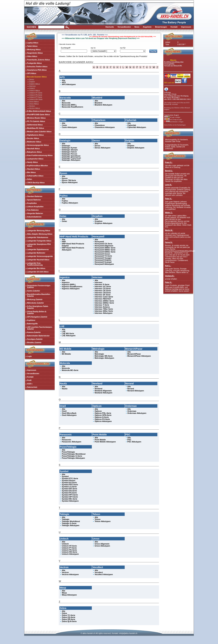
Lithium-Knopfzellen (35, 207)
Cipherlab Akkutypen (137, 127)
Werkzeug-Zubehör (35, 300)
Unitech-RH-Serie (36, 99)
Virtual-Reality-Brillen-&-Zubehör (37, 313)
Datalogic (66, 146)
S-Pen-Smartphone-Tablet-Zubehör (38, 307)
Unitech (32, 88)
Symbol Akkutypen (70, 501)
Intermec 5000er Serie (104, 303)
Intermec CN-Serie (103, 293)
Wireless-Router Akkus (36, 118)
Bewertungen (175, 156)
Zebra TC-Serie (68, 615)
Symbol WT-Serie (69, 489)
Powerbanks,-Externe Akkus (38, 60)
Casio (64, 125)
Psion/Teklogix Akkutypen (73, 458)
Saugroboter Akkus (35, 53)
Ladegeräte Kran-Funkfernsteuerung (35, 264)
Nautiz (65, 389)
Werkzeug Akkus (34, 50)
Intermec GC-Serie (103, 287)
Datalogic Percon (69, 154)
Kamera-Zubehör (34, 332)
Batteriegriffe (32, 324)
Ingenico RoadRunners (72, 287)
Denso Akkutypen (102, 148)
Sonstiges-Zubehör (35, 339)
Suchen (31, 27)
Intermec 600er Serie (104, 311)
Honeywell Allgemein (104, 246)
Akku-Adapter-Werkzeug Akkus (40, 234)
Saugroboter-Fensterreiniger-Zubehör (39, 287)
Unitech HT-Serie (69, 546)
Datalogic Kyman (69, 148)
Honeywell (99, 242)
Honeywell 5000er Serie (105, 252)
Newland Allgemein (103, 391)
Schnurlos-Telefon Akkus (37, 67)
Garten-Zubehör (34, 291)
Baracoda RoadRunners (72, 107)
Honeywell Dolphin (103, 260)
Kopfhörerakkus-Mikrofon (37, 166)
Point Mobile (100, 440)
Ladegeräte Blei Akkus (36, 268)
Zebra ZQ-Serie (69, 617)
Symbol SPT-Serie (70, 497)
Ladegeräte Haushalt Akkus (38, 260)
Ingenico (66, 282)
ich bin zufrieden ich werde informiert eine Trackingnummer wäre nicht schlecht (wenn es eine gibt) (178, 235)
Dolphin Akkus (34, 84)
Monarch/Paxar (134, 354)
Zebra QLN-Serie (69, 621)
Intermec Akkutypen (103, 313)
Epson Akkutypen (70, 182)
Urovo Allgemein (102, 544)
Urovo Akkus (34, 102)
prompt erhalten (178, 277)
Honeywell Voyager (103, 258)
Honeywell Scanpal (103, 262)
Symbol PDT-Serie (70, 485)
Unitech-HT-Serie (36, 93)
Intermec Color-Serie (104, 297)
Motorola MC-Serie (70, 370)
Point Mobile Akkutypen (105, 442)
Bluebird (98, 103)
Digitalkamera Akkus (35, 135)
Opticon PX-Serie (102, 419)
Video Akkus (32, 56)
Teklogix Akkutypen (71, 525)
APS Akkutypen (69, 84)
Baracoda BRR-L (69, 105)
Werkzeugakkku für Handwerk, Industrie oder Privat (177, 141)
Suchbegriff (65, 48)
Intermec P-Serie (102, 284)
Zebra (64, 613)
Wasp (64, 593)
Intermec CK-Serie (103, 291)
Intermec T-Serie (102, 305)
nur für (123, 48)
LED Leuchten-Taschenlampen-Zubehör (40, 328)
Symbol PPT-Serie (70, 495)
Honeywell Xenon (102, 254)
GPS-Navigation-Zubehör (37, 317)
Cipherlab (132, 125)
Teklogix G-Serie (69, 523)
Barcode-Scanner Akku (67, 44)
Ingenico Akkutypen (71, 289)
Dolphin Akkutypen (136, 148)
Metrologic (99, 354)
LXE (64, 331)
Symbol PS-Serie (69, 493)
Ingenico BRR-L (69, 284)
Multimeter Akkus (34, 142)
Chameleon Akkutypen (105, 127)
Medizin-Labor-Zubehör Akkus (39, 132)
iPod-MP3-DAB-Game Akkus (38, 115)
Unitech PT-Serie (69, 548)
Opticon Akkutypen (103, 421)
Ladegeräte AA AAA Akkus (38, 272)
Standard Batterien (35, 196)
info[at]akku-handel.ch (128, 633)
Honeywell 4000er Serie (105, 250)
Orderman (132, 411)
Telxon (98, 519)
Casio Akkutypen (69, 127)
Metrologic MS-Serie (104, 356)
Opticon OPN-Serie (103, 415)
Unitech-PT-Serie (36, 97)
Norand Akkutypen (136, 391)
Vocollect (99, 572)
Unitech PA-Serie (69, 550)
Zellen (30, 179)
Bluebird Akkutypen (103, 105)
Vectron (32, 106)
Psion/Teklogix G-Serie (72, 456)
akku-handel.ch (89, 633)
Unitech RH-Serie (69, 552)
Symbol (65, 476)
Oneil (64, 411)
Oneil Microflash (69, 413)
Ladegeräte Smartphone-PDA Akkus (39, 245)
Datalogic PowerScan (71, 158)
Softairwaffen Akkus (35, 176)
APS (64, 82)
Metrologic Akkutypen (104, 358)
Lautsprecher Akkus (35, 159)
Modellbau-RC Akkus (36, 128)
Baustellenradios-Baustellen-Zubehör (39, 295)
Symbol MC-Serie (69, 499)
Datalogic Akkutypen (71, 160)
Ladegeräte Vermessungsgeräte (40, 256)
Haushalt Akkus (33, 149)
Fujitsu (65, 201)
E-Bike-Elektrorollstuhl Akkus (39, 111)
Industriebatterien (34, 217)
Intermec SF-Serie (103, 295)
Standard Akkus (34, 169)
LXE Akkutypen (69, 336)
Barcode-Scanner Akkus (37, 77)
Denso (32, 80)
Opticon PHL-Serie (103, 413)
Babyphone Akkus (34, 152)
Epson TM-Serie (69, 180)
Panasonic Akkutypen (72, 442)
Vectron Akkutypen (70, 574)
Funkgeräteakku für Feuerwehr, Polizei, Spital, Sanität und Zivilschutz (177, 147)
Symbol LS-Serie (69, 487)
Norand (131, 389)
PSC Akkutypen (134, 442)
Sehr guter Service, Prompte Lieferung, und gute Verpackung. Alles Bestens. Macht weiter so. (178, 269)
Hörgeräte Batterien (35, 213)
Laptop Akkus (33, 43)
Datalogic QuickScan (71, 156)
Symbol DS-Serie (69, 491)
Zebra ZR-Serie (68, 619)
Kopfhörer (31, 320)
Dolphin (32, 82)
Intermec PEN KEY (103, 299)
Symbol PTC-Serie (70, 478)
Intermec (32, 86)
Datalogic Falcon (69, 152)
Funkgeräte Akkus (34, 63)
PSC (129, 440)
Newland (98, 389)
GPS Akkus (32, 73)
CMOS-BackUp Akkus (36, 183)
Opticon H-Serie (102, 417)
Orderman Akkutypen (137, 413)
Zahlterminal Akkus (35, 125)
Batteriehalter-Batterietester (38, 336)
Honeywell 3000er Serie (105, 248)
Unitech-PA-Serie (36, 95)
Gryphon (98, 221)
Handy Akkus (32, 162)
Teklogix (66, 519)
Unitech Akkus (34, 91)
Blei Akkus (31, 172)
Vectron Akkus (34, 108)
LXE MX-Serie (68, 333)
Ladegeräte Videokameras (38, 237)
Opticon (98, 411)
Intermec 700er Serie (104, 309)
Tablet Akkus (32, 46)
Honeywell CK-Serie (103, 244)
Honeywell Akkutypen (104, 264)
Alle (64, 80)
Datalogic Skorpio (70, 150)
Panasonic (67, 440)
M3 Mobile (66, 354)
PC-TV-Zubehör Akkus (36, 121)
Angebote (172, 133)
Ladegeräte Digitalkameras (38, 250)
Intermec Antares (102, 307)
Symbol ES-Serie (69, 483)
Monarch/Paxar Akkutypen (139, 356)
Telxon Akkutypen (103, 521)
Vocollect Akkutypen (104, 574)
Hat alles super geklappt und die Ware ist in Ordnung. (178, 165)
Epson (65, 178)
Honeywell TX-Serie (103, 256)
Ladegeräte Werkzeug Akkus (39, 231)
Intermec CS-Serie (103, 289)
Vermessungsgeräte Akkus (38, 145)
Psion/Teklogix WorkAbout (74, 454)
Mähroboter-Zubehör (35, 303)
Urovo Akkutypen (102, 546)
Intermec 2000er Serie (104, 301)
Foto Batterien (33, 210)
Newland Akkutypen (103, 393)
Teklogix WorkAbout (71, 521)
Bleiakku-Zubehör (34, 343)
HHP (64, 242)
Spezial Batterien (34, 200)
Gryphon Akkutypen (103, 223)
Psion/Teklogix (68, 452)
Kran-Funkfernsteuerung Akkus (40, 155)
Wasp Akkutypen (69, 595)
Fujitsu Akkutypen (70, 203)
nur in (93, 48)
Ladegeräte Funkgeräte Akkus (39, 241)
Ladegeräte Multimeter (36, 253)
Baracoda (66, 103)
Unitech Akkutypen (70, 554)
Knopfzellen (32, 203)
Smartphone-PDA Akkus (37, 70)
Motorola (66, 368)
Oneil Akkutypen (69, 415)
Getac (64, 221)
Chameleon (100, 125)
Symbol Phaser (69, 480)
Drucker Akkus (33, 138)
